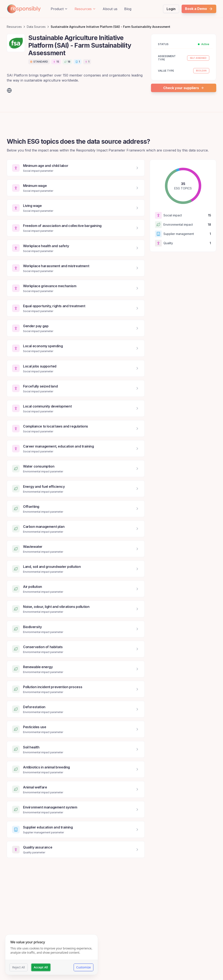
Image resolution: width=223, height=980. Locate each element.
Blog (128, 9)
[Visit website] (9, 90)
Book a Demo (199, 9)
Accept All (41, 967)
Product (59, 9)
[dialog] (52, 955)
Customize (84, 967)
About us (110, 9)
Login (171, 9)
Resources (85, 9)
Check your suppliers (184, 88)
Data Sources (36, 27)
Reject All (19, 967)
